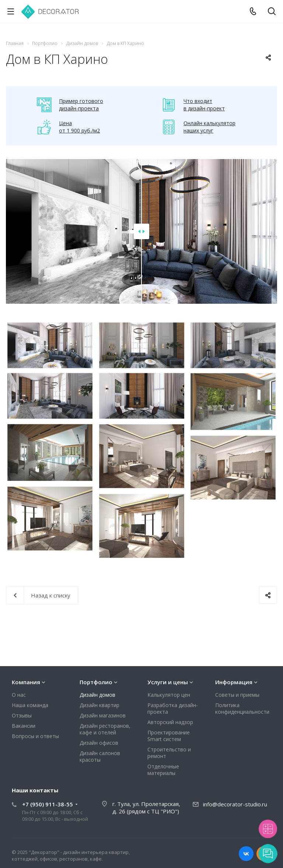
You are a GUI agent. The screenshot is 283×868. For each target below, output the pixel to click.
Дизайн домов (97, 695)
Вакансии (24, 726)
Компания (26, 682)
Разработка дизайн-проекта (173, 708)
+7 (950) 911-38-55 (48, 804)
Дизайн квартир (99, 705)
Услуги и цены (168, 682)
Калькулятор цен (169, 695)
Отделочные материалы (163, 770)
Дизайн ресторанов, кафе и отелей (105, 729)
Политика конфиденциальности (242, 708)
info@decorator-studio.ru (235, 804)
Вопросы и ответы (35, 736)
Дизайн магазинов (103, 715)
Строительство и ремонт (169, 753)
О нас (19, 695)
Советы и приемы (237, 695)
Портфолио (96, 682)
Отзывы (22, 715)
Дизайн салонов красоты (100, 756)
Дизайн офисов (99, 743)
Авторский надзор (170, 722)
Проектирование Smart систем (169, 736)
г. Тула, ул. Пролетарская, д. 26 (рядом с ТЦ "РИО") (146, 807)
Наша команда (30, 705)
